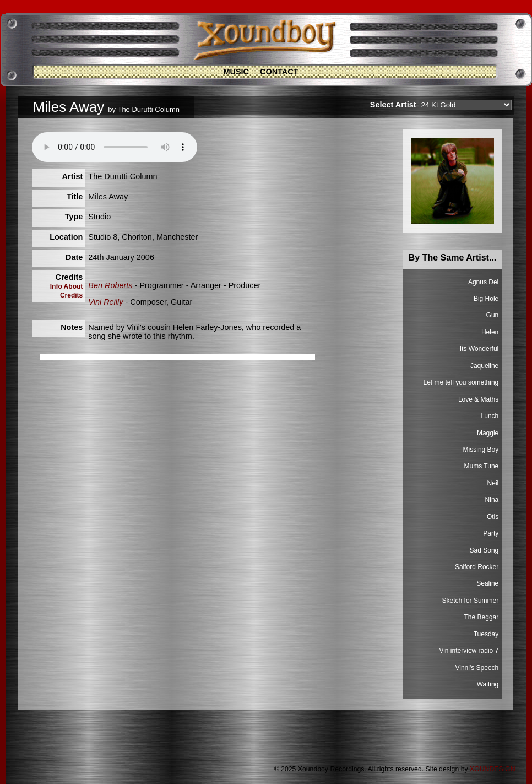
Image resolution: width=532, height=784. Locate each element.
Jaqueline (484, 366)
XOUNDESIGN (492, 769)
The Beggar (482, 617)
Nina (492, 500)
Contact (279, 72)
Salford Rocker (477, 567)
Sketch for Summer (471, 601)
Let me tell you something (461, 382)
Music (236, 72)
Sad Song (484, 550)
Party (491, 533)
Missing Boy (481, 450)
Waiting (488, 684)
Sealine (487, 583)
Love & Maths (478, 399)
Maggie (488, 433)
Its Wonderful (479, 349)
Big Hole (486, 299)
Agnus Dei (483, 282)
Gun (493, 315)
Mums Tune (482, 466)
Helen (490, 332)
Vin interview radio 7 (469, 651)
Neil (493, 483)
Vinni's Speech (477, 668)
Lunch (490, 416)
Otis (493, 517)
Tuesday (486, 634)
